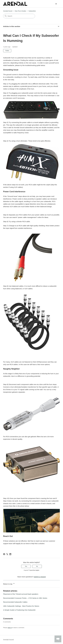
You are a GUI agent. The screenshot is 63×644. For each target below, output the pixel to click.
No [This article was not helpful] (37, 566)
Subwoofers (32, 11)
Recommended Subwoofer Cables (15, 602)
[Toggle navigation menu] (56, 4)
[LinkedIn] (10, 554)
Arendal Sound (8, 11)
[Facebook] (4, 554)
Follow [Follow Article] (7, 51)
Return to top (9, 584)
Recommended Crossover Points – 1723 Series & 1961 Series (25, 598)
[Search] (19, 16)
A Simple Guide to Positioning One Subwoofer (19, 610)
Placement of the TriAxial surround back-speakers (21, 594)
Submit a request (40, 577)
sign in (10, 628)
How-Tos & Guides (20, 11)
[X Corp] (7, 554)
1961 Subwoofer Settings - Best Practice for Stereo (21, 606)
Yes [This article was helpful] (26, 566)
